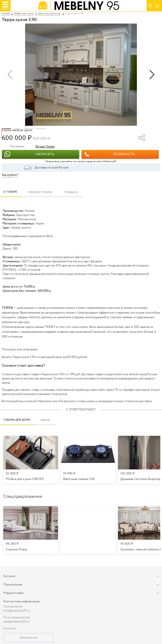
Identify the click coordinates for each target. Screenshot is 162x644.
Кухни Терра (45, 146)
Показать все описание (20, 349)
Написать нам (28, 638)
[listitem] (31, 530)
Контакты (10, 628)
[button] (152, 75)
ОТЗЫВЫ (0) (71, 192)
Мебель (45, 420)
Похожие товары (40, 192)
